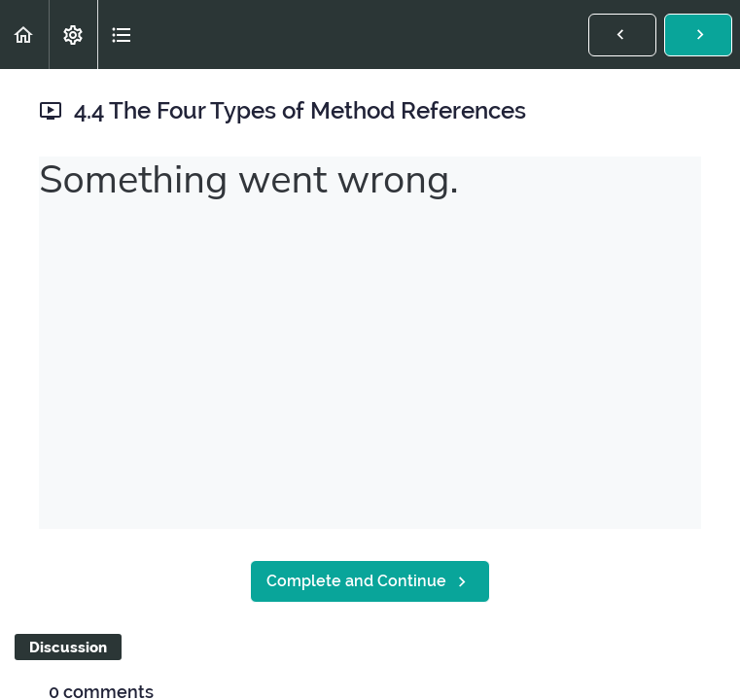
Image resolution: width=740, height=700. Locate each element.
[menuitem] (73, 35)
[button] (24, 35)
